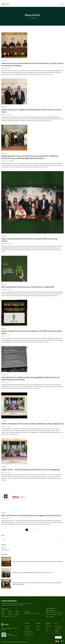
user (9, 68)
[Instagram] (56, 640)
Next (37, 530)
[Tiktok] (54, 640)
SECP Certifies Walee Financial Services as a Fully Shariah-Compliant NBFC (28, 287)
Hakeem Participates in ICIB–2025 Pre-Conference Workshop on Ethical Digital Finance (32, 424)
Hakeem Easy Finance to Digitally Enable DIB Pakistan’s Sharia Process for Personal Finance (31, 111)
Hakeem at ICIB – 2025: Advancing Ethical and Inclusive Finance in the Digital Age (30, 470)
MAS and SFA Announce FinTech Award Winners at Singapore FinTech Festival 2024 (31, 515)
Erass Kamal (11, 161)
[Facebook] (58, 640)
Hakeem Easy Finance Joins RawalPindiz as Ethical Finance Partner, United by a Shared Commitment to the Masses (32, 64)
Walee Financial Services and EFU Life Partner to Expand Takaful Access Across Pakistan (29, 240)
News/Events (4, 61)
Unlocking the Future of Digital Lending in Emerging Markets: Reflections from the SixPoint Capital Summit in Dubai (30, 378)
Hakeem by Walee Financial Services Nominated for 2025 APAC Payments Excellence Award (32, 332)
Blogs (3, 548)
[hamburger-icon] (62, 4)
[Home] (6, 4)
